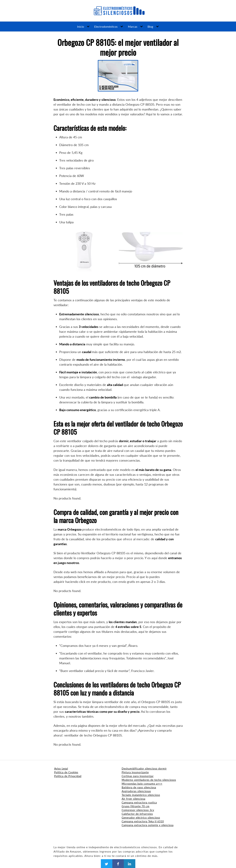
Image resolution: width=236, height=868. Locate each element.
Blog (150, 27)
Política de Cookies (66, 772)
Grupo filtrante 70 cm (136, 806)
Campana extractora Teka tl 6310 (143, 821)
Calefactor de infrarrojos (137, 814)
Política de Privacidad (68, 776)
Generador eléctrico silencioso (141, 818)
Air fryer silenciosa (134, 799)
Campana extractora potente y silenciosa (148, 825)
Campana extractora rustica (139, 803)
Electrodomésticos (106, 27)
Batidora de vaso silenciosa (139, 787)
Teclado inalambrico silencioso (141, 795)
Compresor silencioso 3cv (138, 810)
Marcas (133, 27)
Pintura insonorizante (135, 772)
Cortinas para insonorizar (138, 776)
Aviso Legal (61, 769)
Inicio (81, 27)
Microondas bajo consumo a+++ (142, 784)
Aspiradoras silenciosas (136, 791)
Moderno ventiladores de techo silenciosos (149, 780)
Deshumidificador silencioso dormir (144, 769)
